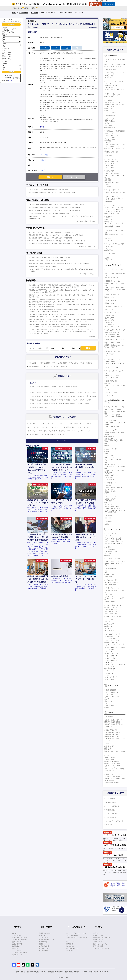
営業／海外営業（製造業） (112, 782)
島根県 (68, 400)
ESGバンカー (108, 78)
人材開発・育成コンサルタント (113, 336)
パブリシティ (98, 942)
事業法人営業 (108, 221)
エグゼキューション (50, 427)
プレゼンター (108, 124)
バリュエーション (87, 423)
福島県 (73, 392)
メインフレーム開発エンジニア (113, 638)
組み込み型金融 (109, 250)
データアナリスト (109, 680)
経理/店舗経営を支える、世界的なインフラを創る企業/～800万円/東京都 (50, 238)
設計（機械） (108, 748)
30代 (9, 32)
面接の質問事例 (17, 944)
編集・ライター (109, 702)
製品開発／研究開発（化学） (112, 723)
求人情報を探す (23, 13)
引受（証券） (108, 238)
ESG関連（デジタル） (113, 559)
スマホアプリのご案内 (19, 953)
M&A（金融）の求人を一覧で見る (86, 221)
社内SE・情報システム (113, 605)
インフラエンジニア (110, 659)
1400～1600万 (7, 56)
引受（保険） (108, 179)
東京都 (42, 127)
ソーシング (62, 427)
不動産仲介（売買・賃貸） (112, 152)
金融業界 (42, 935)
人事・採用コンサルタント (112, 334)
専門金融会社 (74, 363)
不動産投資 (71, 427)
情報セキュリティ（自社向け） (113, 506)
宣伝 (106, 704)
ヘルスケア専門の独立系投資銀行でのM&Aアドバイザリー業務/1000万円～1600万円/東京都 (56, 205)
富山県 (53, 396)
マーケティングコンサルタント (113, 376)
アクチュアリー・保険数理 (112, 173)
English (113, 1)
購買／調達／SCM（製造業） (113, 761)
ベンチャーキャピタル (111, 112)
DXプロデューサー (110, 550)
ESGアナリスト (109, 76)
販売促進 (107, 707)
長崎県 (67, 404)
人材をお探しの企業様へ (103, 1)
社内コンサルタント (110, 575)
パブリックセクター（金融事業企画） (115, 64)
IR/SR (106, 454)
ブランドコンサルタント (111, 377)
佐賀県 (60, 404)
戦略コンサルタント (110, 297)
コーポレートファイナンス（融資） (114, 208)
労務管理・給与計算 (110, 491)
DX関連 (108, 547)
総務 (106, 463)
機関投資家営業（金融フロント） (114, 227)
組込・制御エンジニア (111, 668)
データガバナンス (109, 678)
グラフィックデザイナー (111, 693)
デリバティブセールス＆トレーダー (114, 198)
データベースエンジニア (111, 655)
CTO (106, 571)
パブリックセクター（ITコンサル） (114, 278)
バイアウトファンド (66, 423)
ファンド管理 (108, 126)
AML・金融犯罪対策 (110, 512)
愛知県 (61, 387)
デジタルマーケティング (111, 623)
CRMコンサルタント (110, 319)
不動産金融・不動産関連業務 (115, 131)
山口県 (89, 400)
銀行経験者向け (44, 950)
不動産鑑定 (108, 141)
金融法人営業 (108, 219)
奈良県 (46, 400)
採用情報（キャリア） (100, 944)
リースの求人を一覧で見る (87, 274)
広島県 (82, 400)
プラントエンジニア (110, 767)
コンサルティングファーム (50, 367)
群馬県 (94, 392)
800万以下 (6, 49)
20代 (4, 32)
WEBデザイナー (109, 625)
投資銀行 (62, 431)
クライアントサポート (111, 474)
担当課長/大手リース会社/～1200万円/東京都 (42, 266)
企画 (106, 461)
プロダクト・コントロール (112, 442)
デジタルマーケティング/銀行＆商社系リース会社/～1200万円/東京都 (49, 258)
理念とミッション (99, 935)
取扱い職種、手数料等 (72, 972)
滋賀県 (39, 400)
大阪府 (68, 387)
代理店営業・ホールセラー (112, 183)
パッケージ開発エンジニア (112, 637)
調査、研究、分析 (112, 381)
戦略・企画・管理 (112, 449)
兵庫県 (94, 396)
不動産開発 (108, 143)
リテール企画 (108, 240)
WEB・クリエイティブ (113, 617)
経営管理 (109, 515)
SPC (68, 431)
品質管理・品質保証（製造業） (113, 763)
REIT (40, 431)
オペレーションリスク (111, 167)
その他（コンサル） (112, 393)
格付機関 (107, 258)
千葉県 (54, 387)
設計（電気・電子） (110, 746)
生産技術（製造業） (110, 760)
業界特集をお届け (45, 933)
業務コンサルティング (113, 301)
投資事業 (109, 100)
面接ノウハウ (17, 942)
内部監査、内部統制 (110, 499)
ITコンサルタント (109, 315)
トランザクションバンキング (112, 212)
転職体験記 (16, 946)
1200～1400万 (7, 54)
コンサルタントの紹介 (19, 940)
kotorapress (70, 946)
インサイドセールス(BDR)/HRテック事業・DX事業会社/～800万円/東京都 (51, 232)
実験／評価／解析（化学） (112, 736)
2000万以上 (6, 62)
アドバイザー (32, 431)
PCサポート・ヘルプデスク (112, 612)
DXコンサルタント (110, 325)
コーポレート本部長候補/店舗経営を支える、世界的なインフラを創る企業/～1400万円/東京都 (57, 241)
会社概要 (96, 933)
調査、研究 (108, 384)
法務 (106, 503)
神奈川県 (40, 387)
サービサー (108, 256)
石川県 (60, 396)
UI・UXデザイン (109, 631)
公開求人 (5, 29)
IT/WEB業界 (43, 942)
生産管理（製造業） (110, 758)
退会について (104, 972)
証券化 (77, 423)
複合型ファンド (109, 108)
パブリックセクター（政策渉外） (114, 415)
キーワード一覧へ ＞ (62, 441)
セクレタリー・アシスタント (112, 465)
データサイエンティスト (111, 676)
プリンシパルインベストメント (113, 103)
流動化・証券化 (109, 97)
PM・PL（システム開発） (112, 583)
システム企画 (108, 577)
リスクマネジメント (112, 159)
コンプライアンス (109, 505)
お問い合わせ (20, 972)
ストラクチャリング (35, 427)
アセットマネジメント (111, 137)
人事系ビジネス (111, 483)
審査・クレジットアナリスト (112, 213)
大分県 (80, 404)
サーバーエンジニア (110, 663)
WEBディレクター (110, 627)
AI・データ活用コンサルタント (113, 326)
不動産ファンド (109, 110)
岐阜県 (73, 396)
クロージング (61, 435)
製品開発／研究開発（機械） (112, 721)
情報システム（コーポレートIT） (114, 608)
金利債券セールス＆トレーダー (113, 196)
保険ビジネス (110, 171)
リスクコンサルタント (111, 362)
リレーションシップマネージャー (114, 210)
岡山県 (75, 400)
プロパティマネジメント (111, 139)
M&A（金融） (34, 13)
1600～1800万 (7, 58)
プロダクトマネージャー (111, 476)
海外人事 (107, 493)
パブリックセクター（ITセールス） (114, 544)
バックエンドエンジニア (111, 642)
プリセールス (108, 594)
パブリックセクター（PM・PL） (114, 540)
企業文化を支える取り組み (102, 937)
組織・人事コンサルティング (115, 330)
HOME (14, 13)
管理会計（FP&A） (110, 438)
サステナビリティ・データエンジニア (115, 561)
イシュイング (108, 248)
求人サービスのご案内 (19, 937)
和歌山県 (54, 400)
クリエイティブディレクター (112, 696)
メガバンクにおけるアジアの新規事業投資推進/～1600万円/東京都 (49, 190)
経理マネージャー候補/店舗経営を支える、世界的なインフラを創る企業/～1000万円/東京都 (56, 244)
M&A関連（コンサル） (113, 351)
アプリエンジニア (109, 670)
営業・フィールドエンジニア (115, 774)
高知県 (53, 404)
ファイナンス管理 (112, 430)
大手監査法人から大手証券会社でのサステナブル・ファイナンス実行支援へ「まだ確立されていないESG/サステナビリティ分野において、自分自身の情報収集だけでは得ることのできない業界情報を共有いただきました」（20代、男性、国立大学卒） (61, 331)
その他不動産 (108, 156)
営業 (106, 700)
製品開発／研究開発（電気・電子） (114, 719)
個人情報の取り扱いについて (36, 972)
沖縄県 (41, 407)
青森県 (39, 392)
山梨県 (32, 396)
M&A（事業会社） (109, 478)
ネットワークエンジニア (111, 661)
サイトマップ (94, 972)
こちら (10, 80)
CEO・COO (108, 518)
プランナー (108, 698)
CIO (106, 573)
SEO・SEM (108, 629)
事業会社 (43, 160)
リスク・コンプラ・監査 (114, 496)
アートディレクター (110, 694)
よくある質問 (17, 950)
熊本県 (73, 404)
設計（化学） (108, 750)
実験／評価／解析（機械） (112, 735)
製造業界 (42, 944)
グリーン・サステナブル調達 (112, 765)
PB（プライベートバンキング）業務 (115, 223)
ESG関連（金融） (112, 70)
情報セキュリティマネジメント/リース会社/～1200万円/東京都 (47, 260)
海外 (47, 407)
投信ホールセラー (109, 120)
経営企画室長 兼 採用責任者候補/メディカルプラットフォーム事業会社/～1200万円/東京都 (56, 235)
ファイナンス (86, 431)
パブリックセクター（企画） (115, 407)
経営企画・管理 (111, 568)
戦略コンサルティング (113, 294)
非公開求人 (12, 29)
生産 (107, 755)
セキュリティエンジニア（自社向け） (115, 510)
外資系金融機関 (45, 363)
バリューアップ (52, 423)
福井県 (67, 396)
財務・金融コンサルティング (115, 340)
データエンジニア (109, 657)
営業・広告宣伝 (111, 690)
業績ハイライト (98, 940)
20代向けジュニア (45, 948)
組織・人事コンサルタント (112, 332)
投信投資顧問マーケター (111, 127)
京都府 (32, 400)
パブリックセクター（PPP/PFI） (114, 66)
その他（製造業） (109, 771)
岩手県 (46, 392)
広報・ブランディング (111, 705)
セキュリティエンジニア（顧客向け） (115, 664)
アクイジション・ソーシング (112, 135)
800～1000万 (6, 50)
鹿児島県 (33, 407)
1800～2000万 (7, 60)
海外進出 (109, 522)
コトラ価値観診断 (72, 935)
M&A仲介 (107, 356)
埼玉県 (47, 387)
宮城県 (53, 392)
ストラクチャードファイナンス (113, 95)
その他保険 (108, 186)
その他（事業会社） (110, 479)
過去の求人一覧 (17, 955)
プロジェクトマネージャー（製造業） (115, 769)
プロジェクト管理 (112, 580)
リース (42, 171)
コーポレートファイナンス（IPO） (114, 93)
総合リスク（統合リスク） (112, 162)
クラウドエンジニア (110, 651)
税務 (106, 444)
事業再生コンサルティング (115, 307)
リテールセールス (109, 225)
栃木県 (87, 392)
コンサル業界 (44, 937)
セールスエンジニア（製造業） (113, 777)
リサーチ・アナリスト (111, 200)
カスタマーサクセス (110, 602)
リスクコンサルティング (114, 359)
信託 (106, 233)
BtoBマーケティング (110, 457)
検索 (88, 348)
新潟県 (39, 396)
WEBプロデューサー (110, 621)
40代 (13, 32)
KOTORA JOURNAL (73, 948)
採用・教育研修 (109, 489)
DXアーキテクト (109, 553)
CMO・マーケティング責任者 (113, 459)
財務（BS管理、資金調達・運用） (114, 440)
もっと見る (92, 336)
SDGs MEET (70, 950)
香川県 (39, 404)
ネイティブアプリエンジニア (112, 653)
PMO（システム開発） (111, 585)
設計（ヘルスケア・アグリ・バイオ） (115, 752)
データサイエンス (112, 673)
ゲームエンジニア (109, 666)
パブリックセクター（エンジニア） (114, 542)
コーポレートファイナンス (37, 423)
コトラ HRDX (71, 942)
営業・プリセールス (112, 588)
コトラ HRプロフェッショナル (76, 933)
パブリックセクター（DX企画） (113, 538)
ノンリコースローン (48, 435)
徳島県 (32, 404)
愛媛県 (46, 404)
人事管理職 (108, 486)
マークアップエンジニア (111, 619)
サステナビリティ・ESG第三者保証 (114, 287)
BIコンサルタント (109, 321)
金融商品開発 (108, 202)
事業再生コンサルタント (111, 309)
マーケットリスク (109, 166)
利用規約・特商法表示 (55, 972)
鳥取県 (61, 400)
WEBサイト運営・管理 (111, 613)
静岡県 (80, 396)
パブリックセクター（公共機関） (114, 417)
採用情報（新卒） (99, 946)
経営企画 (107, 452)
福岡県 (75, 387)
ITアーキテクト (109, 323)
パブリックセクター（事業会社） (114, 409)
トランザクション (34, 435)
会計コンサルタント (110, 344)
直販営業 (107, 185)
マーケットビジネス (112, 190)
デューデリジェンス (51, 431)
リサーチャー (108, 389)
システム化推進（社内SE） (112, 610)
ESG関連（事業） (112, 420)
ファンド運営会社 (86, 363)
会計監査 (107, 446)
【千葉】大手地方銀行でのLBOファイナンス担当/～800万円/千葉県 (49, 213)
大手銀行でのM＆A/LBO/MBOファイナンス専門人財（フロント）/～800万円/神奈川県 (55, 210)
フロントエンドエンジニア (112, 640)
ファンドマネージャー (111, 118)
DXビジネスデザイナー (111, 552)
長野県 (46, 396)
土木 (106, 154)
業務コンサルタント (110, 303)
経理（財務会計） (109, 436)
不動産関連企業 (34, 367)
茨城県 (80, 392)
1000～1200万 (7, 52)
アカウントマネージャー (111, 596)
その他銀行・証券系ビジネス (115, 230)
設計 (107, 744)
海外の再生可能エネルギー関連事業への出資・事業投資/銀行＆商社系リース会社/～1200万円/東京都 (59, 263)
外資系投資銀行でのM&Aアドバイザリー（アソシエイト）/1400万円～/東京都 (52, 193)
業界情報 (15, 948)
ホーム (14, 933)
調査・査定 (108, 181)
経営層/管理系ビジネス (47, 940)
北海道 (32, 392)
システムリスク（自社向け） (112, 508)
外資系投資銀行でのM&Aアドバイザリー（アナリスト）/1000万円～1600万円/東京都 (54, 208)
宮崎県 (87, 404)
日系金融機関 (33, 363)
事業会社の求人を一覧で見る (87, 247)
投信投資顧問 (110, 116)
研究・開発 (110, 717)
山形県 (67, 392)
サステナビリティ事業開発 (112, 427)
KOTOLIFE (70, 944)
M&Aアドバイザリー (110, 354)
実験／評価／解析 (112, 730)
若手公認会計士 (44, 946)
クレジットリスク (109, 164)
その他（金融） (111, 254)
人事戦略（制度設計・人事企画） (114, 487)
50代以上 (5, 34)
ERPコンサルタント (110, 317)
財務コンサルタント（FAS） (112, 342)
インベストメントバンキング (115, 81)
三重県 (87, 396)
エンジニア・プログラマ (114, 634)
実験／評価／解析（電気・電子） (114, 733)
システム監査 (108, 501)
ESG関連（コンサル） (113, 281)
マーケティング (109, 455)
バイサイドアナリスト (111, 122)
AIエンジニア (108, 555)
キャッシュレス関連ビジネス (115, 244)
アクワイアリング (109, 246)
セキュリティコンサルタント (112, 367)
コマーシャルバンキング (114, 205)
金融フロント (110, 217)
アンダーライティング (84, 427)
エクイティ (76, 431)
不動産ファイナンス (110, 134)
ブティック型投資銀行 (60, 363)
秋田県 (60, 392)
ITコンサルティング (112, 313)
